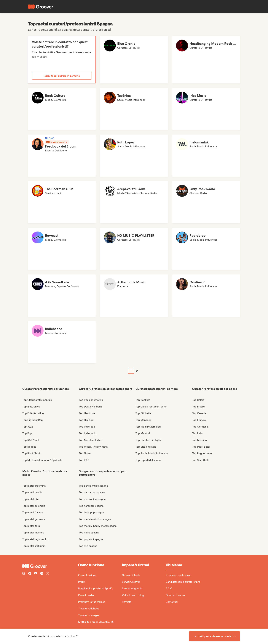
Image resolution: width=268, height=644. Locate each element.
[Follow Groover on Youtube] (36, 574)
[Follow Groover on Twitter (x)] (48, 574)
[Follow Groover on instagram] (24, 574)
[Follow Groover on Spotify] (42, 574)
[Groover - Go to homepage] (50, 566)
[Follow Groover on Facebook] (30, 574)
